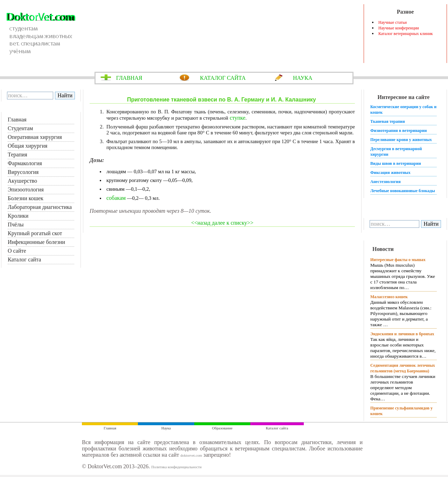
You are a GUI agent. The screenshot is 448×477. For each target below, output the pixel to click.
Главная (17, 120)
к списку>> (240, 223)
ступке (237, 118)
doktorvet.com (191, 455)
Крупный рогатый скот (35, 233)
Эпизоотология (26, 190)
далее (218, 223)
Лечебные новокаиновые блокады (403, 191)
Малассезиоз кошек (389, 297)
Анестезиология (386, 182)
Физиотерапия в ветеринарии (398, 131)
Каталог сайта (24, 259)
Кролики (18, 216)
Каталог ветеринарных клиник (406, 34)
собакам (116, 198)
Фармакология (25, 163)
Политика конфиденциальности (176, 467)
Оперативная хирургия (35, 137)
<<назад (201, 223)
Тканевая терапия (388, 121)
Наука (166, 428)
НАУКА (303, 78)
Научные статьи (393, 22)
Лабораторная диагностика (40, 207)
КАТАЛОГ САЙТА (223, 78)
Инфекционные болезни (36, 242)
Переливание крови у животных (401, 140)
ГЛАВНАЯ (129, 78)
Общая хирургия (27, 146)
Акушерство (22, 181)
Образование (222, 428)
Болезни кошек (26, 198)
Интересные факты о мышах (398, 260)
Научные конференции (399, 28)
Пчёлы (16, 225)
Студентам (20, 128)
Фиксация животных (390, 173)
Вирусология (23, 172)
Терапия (17, 155)
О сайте (17, 251)
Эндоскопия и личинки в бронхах (402, 334)
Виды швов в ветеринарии (396, 163)
